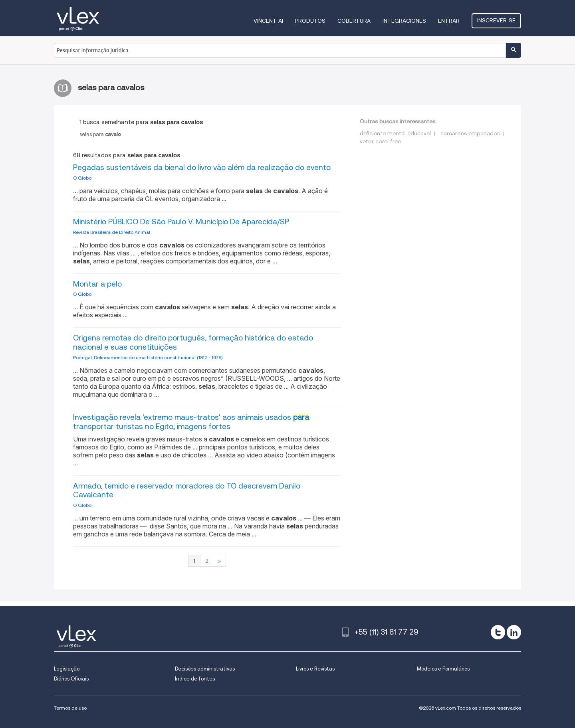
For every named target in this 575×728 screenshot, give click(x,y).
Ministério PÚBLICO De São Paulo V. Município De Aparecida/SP (181, 222)
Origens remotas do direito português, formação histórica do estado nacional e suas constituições (193, 342)
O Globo (82, 178)
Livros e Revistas (315, 669)
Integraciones (404, 21)
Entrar (449, 21)
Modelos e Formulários (443, 669)
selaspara (100, 134)
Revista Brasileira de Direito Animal (112, 232)
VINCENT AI (268, 21)
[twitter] (498, 632)
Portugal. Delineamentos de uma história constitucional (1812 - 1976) (148, 357)
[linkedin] (514, 632)
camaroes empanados (470, 133)
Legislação (67, 669)
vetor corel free (380, 141)
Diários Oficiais (71, 679)
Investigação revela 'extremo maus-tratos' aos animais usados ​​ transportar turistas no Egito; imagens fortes (191, 422)
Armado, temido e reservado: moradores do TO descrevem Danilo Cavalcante (187, 491)
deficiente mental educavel (395, 133)
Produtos (310, 21)
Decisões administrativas (205, 669)
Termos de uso (70, 708)
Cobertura (354, 21)
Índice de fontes (195, 679)
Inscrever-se (496, 20)
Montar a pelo (97, 284)
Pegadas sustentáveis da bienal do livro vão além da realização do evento (202, 167)
